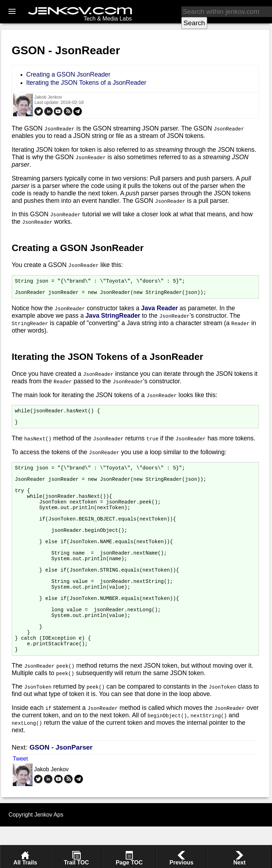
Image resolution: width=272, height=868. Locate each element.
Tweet (20, 800)
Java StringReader (113, 319)
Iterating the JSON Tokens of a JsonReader (86, 83)
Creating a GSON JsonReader (68, 74)
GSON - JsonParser (61, 789)
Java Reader (159, 311)
